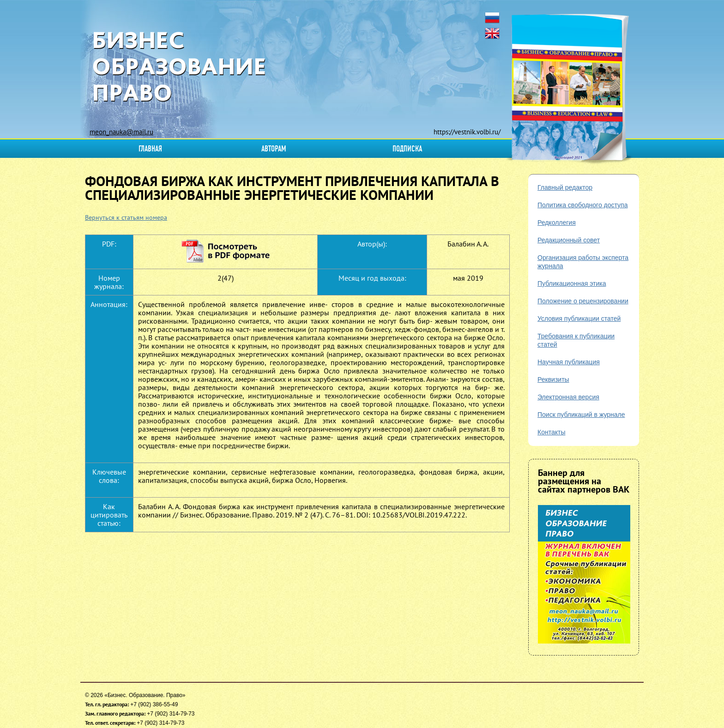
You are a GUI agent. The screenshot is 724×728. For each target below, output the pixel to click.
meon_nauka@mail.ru (121, 132)
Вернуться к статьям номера (126, 217)
